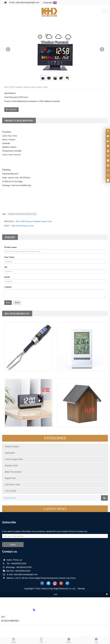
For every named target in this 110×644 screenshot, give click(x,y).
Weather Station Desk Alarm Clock (22, 214)
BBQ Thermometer (13, 472)
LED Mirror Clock (13, 485)
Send (8, 303)
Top (96, 640)
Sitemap (81, 589)
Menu (69, 640)
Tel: (6, 267)
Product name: (11, 247)
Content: (8, 287)
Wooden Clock (11, 466)
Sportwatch (10, 453)
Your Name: (9, 257)
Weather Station (12, 447)
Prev (8, 49)
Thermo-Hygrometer (14, 459)
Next (102, 49)
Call (41, 640)
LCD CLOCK (11, 491)
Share (14, 640)
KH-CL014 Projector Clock (23, 226)
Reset (17, 303)
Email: (7, 277)
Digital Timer (10, 478)
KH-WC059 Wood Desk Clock (81, 430)
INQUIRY (11, 109)
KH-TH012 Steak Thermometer (29, 374)
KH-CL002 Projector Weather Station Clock (34, 221)
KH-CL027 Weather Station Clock (81, 374)
